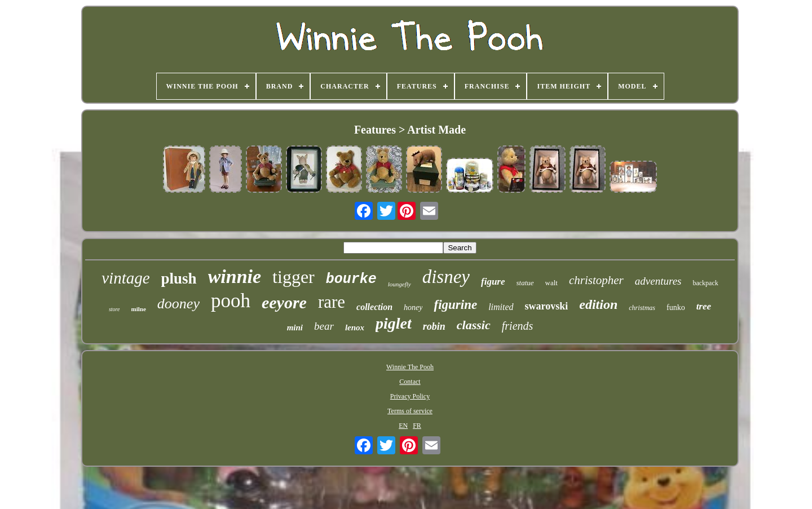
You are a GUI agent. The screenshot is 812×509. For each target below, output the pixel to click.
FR (417, 426)
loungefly (400, 284)
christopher (596, 280)
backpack (705, 283)
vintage (125, 278)
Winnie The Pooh (410, 367)
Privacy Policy (410, 396)
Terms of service (410, 411)
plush (179, 278)
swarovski (547, 306)
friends (518, 326)
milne (139, 309)
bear (324, 326)
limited (501, 307)
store (114, 309)
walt (551, 283)
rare (332, 302)
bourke (351, 279)
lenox (355, 327)
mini (295, 327)
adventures (658, 281)
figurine (455, 305)
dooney (178, 304)
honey (413, 307)
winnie (235, 276)
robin (434, 326)
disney (446, 277)
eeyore (284, 302)
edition (598, 304)
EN (403, 426)
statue (525, 283)
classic (474, 325)
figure (493, 282)
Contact (410, 382)
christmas (642, 308)
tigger (294, 277)
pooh (231, 301)
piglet (394, 323)
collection (374, 307)
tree (704, 306)
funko (676, 307)
